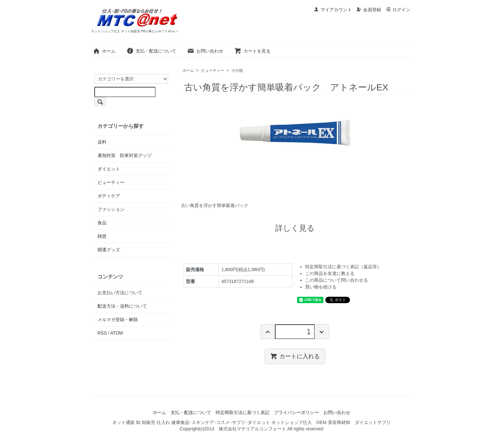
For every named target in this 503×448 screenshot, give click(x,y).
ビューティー (213, 71)
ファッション (111, 209)
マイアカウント (333, 10)
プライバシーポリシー (296, 412)
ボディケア (109, 196)
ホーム (104, 51)
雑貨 (102, 236)
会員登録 (369, 10)
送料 (102, 142)
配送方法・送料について (122, 306)
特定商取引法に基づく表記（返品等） (343, 267)
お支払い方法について (120, 293)
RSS (102, 333)
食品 (102, 223)
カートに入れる (295, 356)
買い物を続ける (321, 287)
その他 (237, 71)
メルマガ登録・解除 (118, 319)
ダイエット (109, 169)
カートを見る (252, 51)
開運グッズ (109, 250)
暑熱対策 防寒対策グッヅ (124, 155)
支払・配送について (151, 51)
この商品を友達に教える (330, 273)
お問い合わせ (205, 51)
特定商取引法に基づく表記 (243, 412)
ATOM (117, 333)
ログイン (398, 10)
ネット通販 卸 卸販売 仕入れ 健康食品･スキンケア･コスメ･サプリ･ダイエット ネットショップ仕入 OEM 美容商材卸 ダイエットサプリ (251, 422)
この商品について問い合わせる (337, 280)
